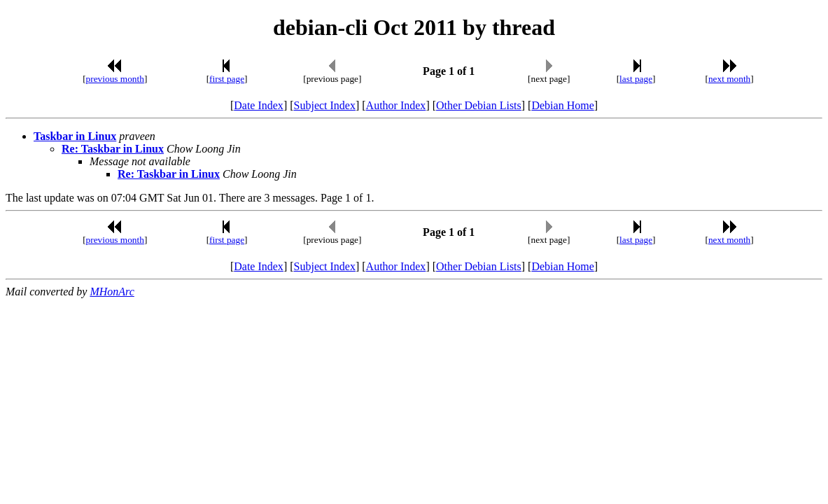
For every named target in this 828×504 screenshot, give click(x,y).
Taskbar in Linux (75, 136)
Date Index (259, 105)
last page (636, 79)
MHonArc (112, 292)
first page (227, 79)
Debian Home (562, 105)
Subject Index (325, 105)
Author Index (396, 105)
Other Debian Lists (479, 105)
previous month (115, 79)
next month (729, 79)
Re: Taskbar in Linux (113, 149)
